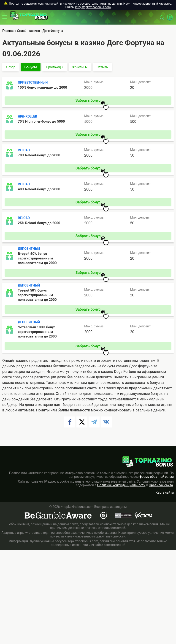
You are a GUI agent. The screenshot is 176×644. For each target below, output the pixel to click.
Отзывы (102, 67)
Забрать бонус (92, 101)
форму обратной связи (157, 477)
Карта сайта (165, 492)
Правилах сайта (161, 485)
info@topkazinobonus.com (93, 7)
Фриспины (80, 67)
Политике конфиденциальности (121, 485)
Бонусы (30, 67)
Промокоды (55, 67)
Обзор (11, 67)
